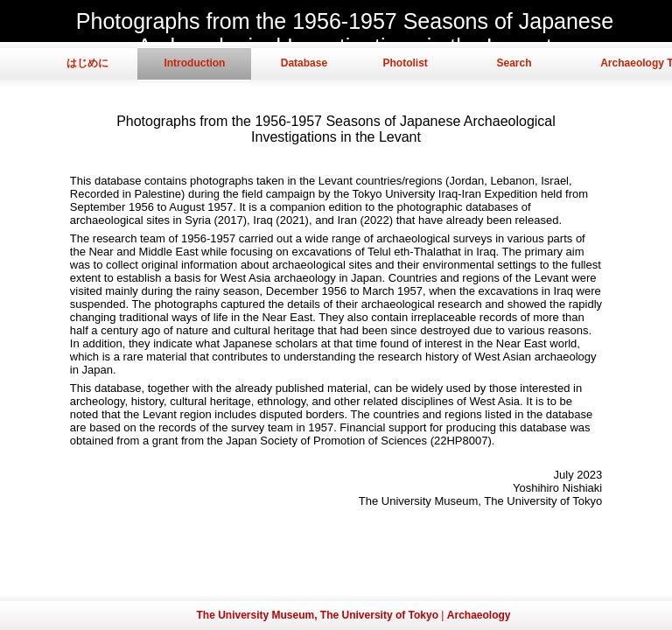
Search (514, 63)
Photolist (405, 63)
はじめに (87, 63)
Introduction (194, 63)
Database (304, 63)
